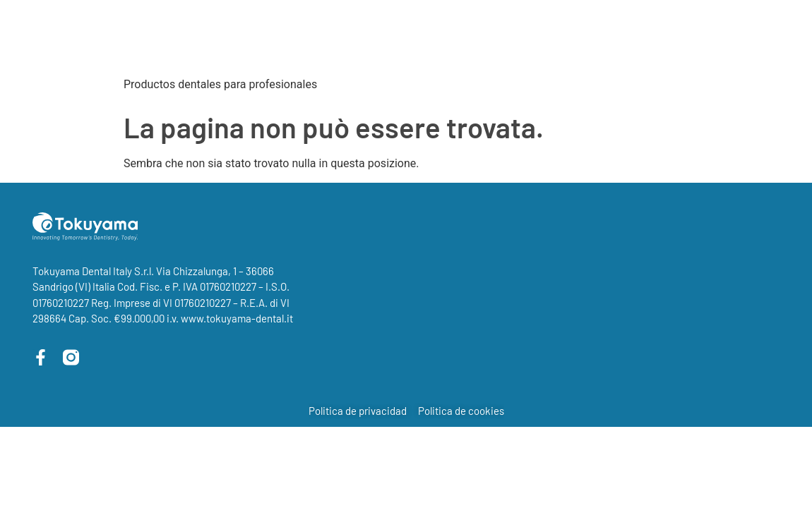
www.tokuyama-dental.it (237, 318)
